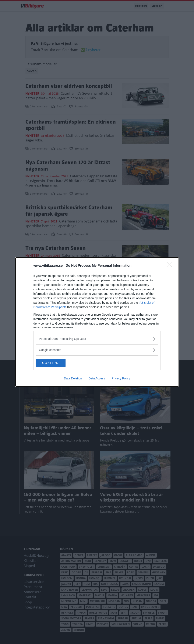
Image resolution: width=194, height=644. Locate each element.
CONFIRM (56, 363)
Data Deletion (73, 379)
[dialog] (97, 322)
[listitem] (97, 339)
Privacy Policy (121, 379)
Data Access (97, 379)
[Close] (170, 266)
